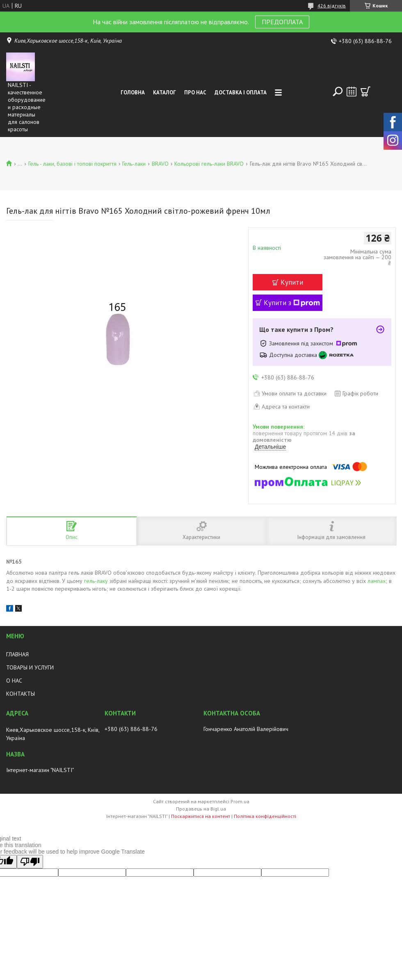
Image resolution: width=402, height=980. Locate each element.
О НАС (14, 681)
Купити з (292, 303)
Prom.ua (240, 801)
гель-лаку (96, 581)
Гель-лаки (134, 164)
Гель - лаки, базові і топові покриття (72, 164)
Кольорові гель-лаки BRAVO (209, 164)
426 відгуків (332, 6)
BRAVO (160, 164)
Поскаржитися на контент (201, 816)
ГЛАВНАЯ (17, 654)
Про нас (195, 93)
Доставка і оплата (241, 93)
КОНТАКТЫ (21, 694)
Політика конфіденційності (265, 816)
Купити (292, 282)
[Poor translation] (30, 862)
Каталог (164, 93)
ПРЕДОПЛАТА (282, 22)
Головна (133, 93)
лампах (377, 581)
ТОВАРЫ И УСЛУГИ (30, 667)
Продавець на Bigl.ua (201, 809)
